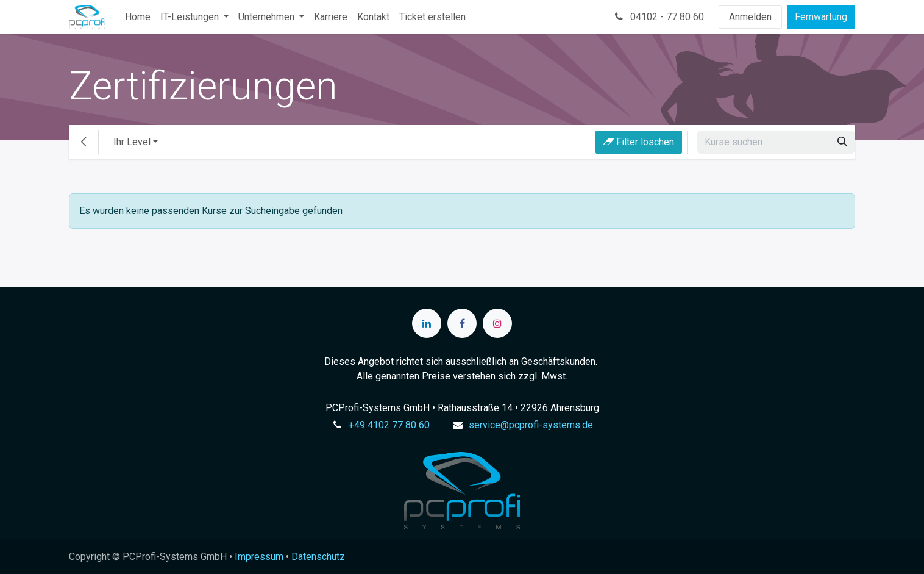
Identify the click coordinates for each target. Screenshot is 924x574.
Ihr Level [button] (132, 142)
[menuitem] (138, 17)
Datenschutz (318, 557)
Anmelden (750, 17)
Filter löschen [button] (639, 142)
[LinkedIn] (427, 323)
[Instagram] (497, 323)
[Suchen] (842, 142)
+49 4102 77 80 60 (389, 425)
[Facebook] (462, 323)
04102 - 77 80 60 (658, 17)
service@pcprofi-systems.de (531, 425)
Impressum (259, 557)
